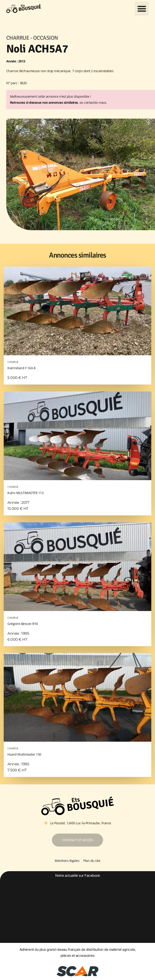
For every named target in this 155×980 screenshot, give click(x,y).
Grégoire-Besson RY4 (77, 620)
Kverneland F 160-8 (77, 365)
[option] (78, 910)
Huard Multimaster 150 (77, 751)
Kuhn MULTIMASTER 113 (77, 489)
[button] (142, 9)
